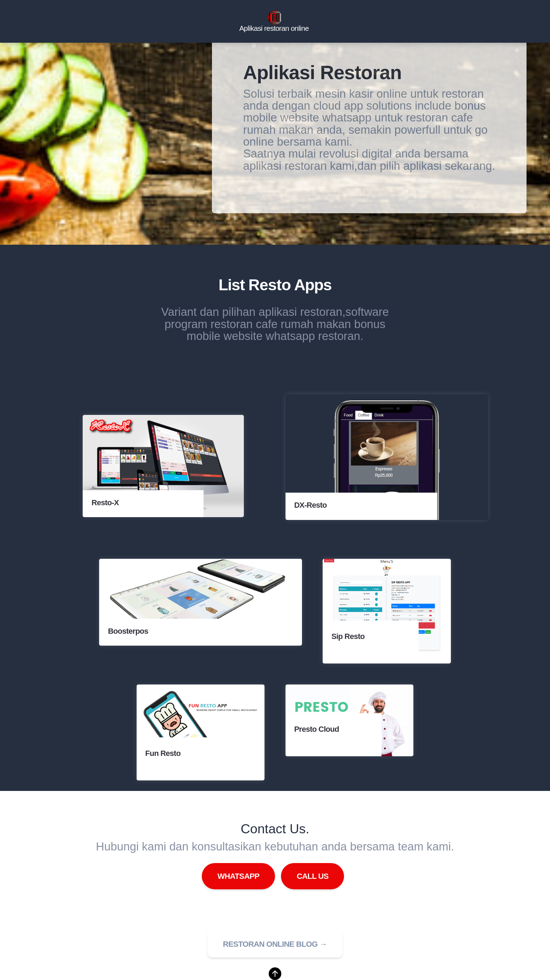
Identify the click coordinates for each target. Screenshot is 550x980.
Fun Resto (163, 753)
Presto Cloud (317, 729)
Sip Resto (348, 636)
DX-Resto (311, 505)
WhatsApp (239, 876)
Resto (270, 285)
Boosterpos (128, 631)
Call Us (313, 876)
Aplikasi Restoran (322, 72)
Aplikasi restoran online (274, 28)
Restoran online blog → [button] (275, 944)
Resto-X (105, 503)
